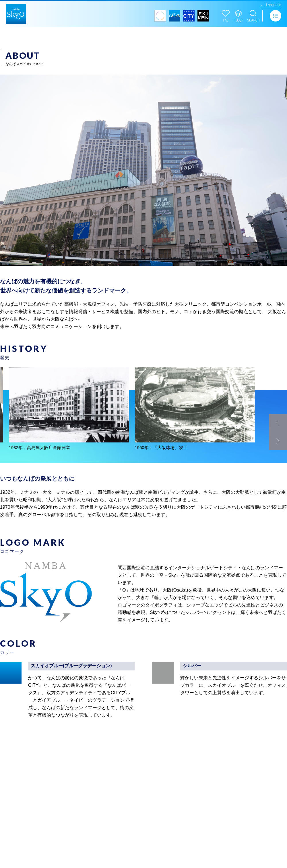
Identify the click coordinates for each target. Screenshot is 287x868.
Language (274, 5)
